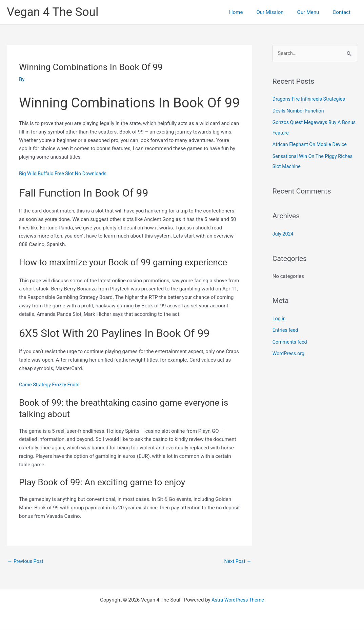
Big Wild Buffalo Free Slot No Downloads (65, 174)
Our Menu (313, 12)
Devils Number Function (299, 111)
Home (248, 12)
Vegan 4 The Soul (53, 12)
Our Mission (278, 12)
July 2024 (284, 232)
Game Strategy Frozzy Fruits (51, 385)
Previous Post (26, 562)
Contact (343, 12)
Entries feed (286, 328)
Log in (279, 317)
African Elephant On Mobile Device (311, 144)
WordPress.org (289, 351)
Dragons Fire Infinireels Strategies (310, 99)
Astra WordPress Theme (238, 600)
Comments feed (291, 340)
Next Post (237, 562)
